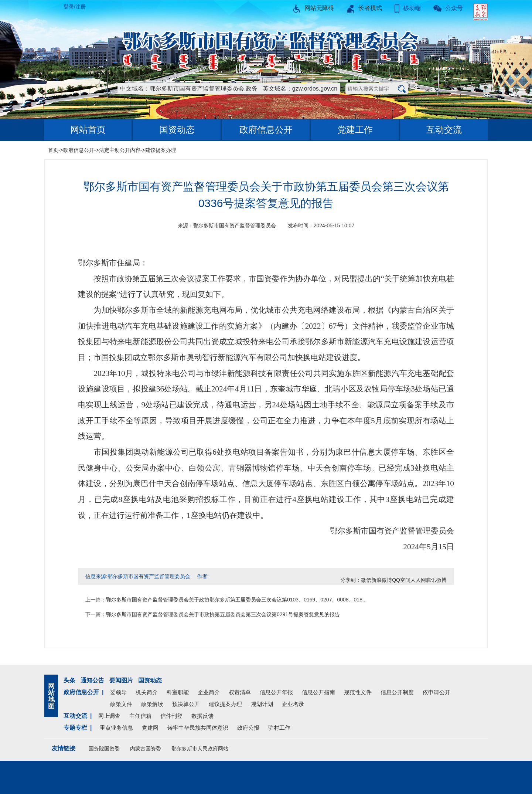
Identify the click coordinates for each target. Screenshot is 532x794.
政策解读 (152, 704)
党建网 (150, 728)
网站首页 (88, 130)
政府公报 (248, 728)
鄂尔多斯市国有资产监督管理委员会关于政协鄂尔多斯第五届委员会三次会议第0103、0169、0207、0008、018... (236, 600)
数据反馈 (202, 716)
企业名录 (293, 704)
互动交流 (444, 130)
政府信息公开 (266, 130)
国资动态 (177, 130)
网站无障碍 (313, 8)
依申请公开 (436, 692)
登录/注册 (75, 7)
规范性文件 (358, 692)
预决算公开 (186, 704)
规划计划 (262, 704)
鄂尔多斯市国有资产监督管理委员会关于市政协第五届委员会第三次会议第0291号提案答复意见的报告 (223, 614)
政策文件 (121, 704)
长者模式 (364, 8)
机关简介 (147, 692)
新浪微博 (382, 580)
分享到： (351, 580)
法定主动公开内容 (120, 150)
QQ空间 (401, 580)
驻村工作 (279, 728)
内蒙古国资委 (146, 749)
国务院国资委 (104, 749)
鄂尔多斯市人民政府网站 (200, 749)
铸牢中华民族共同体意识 (198, 728)
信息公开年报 (276, 692)
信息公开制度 (397, 692)
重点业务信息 (116, 728)
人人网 (418, 580)
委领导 (118, 692)
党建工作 (355, 130)
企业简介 (209, 692)
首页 (53, 150)
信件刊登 (171, 716)
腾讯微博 (436, 580)
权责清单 (240, 692)
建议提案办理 (161, 150)
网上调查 (109, 716)
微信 (366, 580)
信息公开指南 (318, 692)
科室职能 (178, 692)
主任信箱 (140, 716)
